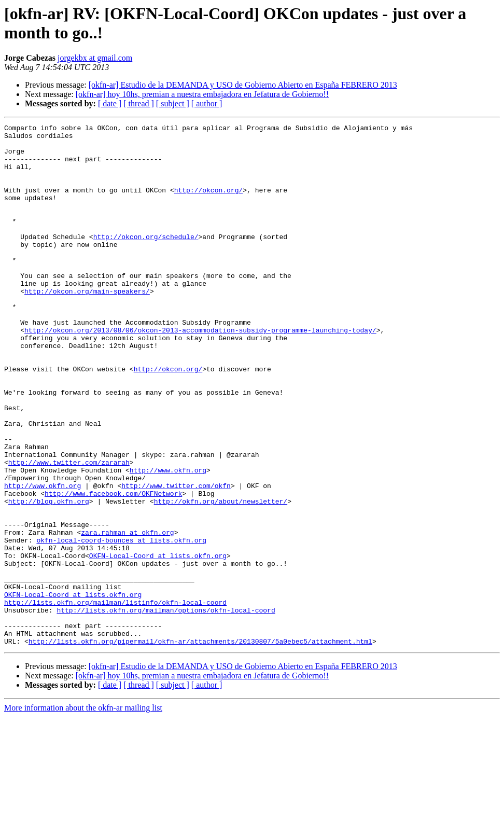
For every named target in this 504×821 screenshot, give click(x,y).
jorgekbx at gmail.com (95, 58)
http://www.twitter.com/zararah (69, 531)
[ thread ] (139, 103)
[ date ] (110, 103)
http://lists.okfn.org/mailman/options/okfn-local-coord (166, 708)
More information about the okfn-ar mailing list (83, 812)
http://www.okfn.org (168, 540)
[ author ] (207, 103)
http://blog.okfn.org (49, 577)
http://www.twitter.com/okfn (176, 559)
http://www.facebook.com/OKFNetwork (113, 568)
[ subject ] (173, 103)
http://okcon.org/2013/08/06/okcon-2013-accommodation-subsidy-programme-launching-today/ (200, 372)
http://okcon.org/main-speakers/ (87, 325)
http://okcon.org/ (209, 204)
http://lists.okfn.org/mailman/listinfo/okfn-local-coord (115, 699)
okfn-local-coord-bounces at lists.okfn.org (121, 624)
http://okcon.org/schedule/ (146, 260)
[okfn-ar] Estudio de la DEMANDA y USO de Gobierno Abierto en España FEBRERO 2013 (243, 85)
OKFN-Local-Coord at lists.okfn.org (158, 643)
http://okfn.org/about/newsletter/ (221, 577)
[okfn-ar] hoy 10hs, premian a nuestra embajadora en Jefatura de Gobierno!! (202, 94)
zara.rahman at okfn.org (127, 615)
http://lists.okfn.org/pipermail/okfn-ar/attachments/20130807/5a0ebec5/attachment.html (200, 745)
